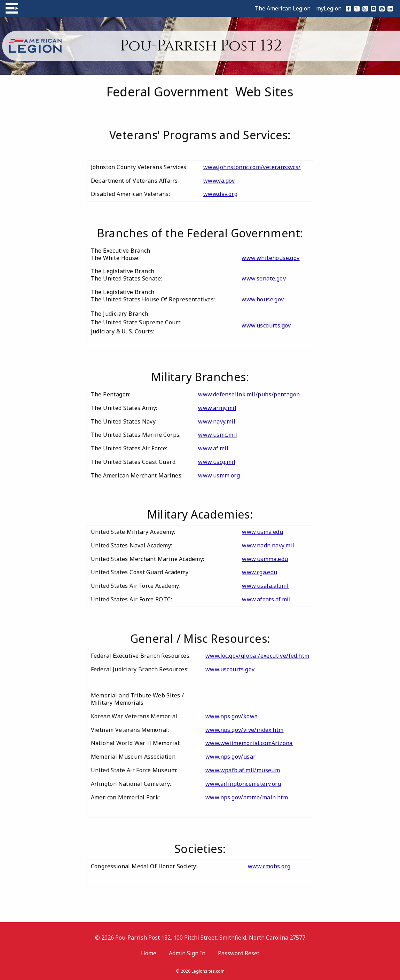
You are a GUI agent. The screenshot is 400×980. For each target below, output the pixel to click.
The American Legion (283, 8)
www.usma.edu (262, 532)
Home (149, 953)
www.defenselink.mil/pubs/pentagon (249, 394)
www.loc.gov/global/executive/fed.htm (257, 656)
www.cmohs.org (269, 866)
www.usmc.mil (218, 435)
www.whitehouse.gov (270, 258)
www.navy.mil (217, 421)
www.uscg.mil (217, 462)
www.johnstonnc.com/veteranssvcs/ (252, 167)
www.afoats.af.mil (266, 599)
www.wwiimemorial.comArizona (249, 743)
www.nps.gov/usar (230, 757)
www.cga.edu (260, 572)
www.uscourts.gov (266, 325)
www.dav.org (220, 194)
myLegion (329, 8)
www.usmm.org (219, 475)
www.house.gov (263, 299)
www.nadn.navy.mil (268, 545)
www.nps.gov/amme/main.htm (247, 797)
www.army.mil (217, 408)
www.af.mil (213, 448)
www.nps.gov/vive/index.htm (244, 730)
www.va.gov (219, 181)
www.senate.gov (264, 278)
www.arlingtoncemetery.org (243, 784)
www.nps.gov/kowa (232, 716)
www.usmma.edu (265, 559)
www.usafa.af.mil (265, 586)
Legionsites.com (208, 971)
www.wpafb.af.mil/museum (243, 770)
